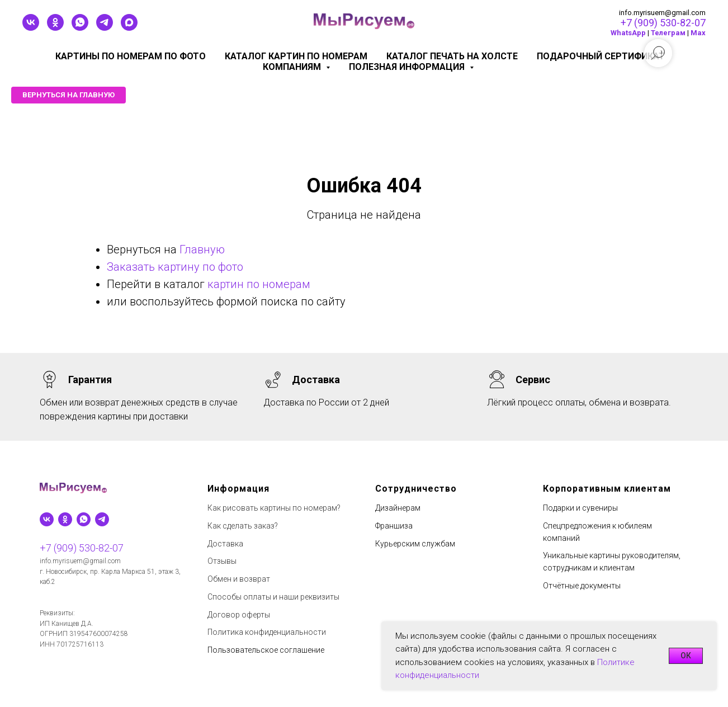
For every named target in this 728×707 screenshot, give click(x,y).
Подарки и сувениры (580, 508)
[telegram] (105, 28)
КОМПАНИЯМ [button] (293, 67)
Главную (202, 249)
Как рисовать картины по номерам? (274, 508)
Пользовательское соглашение (266, 650)
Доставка (225, 544)
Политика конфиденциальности (267, 632)
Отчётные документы (582, 586)
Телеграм (668, 33)
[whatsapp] (80, 28)
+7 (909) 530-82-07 (663, 23)
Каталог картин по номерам (296, 56)
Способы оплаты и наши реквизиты (273, 597)
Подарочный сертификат (601, 56)
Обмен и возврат (239, 579)
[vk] (31, 28)
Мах (698, 33)
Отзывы (222, 561)
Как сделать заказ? (243, 526)
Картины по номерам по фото (131, 56)
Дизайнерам (398, 508)
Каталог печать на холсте (452, 56)
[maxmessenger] (129, 28)
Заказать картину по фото (175, 267)
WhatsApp (628, 33)
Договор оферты (239, 615)
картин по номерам (259, 284)
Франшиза (394, 526)
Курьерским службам (415, 544)
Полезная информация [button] (408, 67)
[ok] (55, 28)
